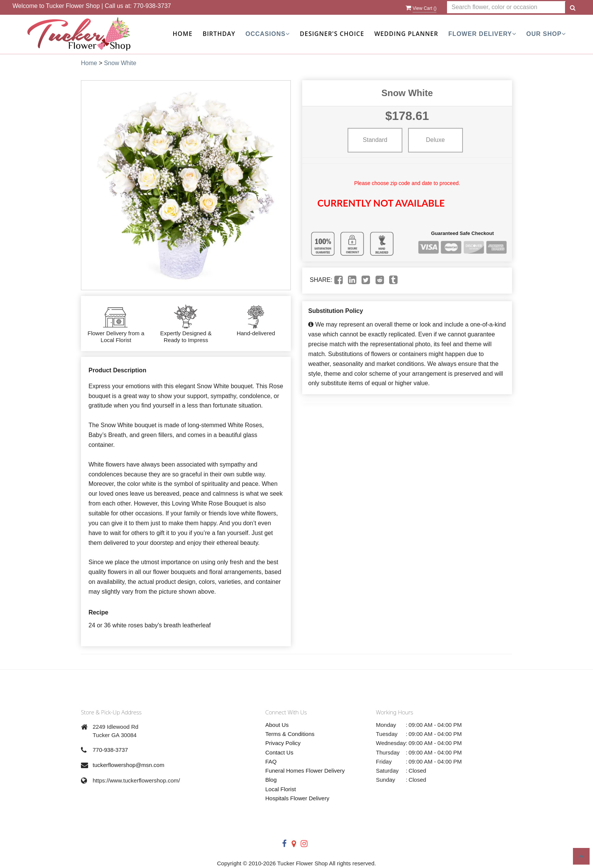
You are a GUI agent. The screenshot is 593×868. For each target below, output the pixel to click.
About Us (277, 725)
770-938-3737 (152, 6)
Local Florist (281, 789)
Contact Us (279, 752)
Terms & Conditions (290, 734)
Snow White (120, 63)
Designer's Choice (332, 34)
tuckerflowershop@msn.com (128, 765)
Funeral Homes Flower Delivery (305, 771)
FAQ (271, 761)
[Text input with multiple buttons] (506, 7)
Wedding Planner (406, 34)
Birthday (219, 34)
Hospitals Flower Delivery (297, 798)
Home (183, 34)
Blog (271, 780)
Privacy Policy (283, 743)
